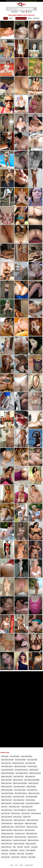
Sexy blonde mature (7, 766)
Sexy (14, 847)
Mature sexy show (6, 783)
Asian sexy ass (6, 857)
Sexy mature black (20, 760)
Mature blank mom (7, 840)
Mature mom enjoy (19, 844)
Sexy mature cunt (32, 790)
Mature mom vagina (31, 823)
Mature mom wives (7, 844)
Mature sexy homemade (20, 783)
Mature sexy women (35, 773)
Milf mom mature (30, 830)
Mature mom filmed (7, 830)
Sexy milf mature (15, 756)
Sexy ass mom (32, 810)
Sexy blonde (5, 850)
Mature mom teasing (7, 837)
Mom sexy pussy (36, 813)
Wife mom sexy (16, 813)
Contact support (29, 865)
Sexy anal (24, 857)
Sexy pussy (5, 854)
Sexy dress (34, 847)
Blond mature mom (32, 834)
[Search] (21, 9)
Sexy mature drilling (31, 797)
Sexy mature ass (6, 763)
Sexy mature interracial (21, 770)
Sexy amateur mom (27, 807)
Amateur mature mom (7, 827)
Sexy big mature (30, 800)
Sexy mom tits (26, 813)
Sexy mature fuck (18, 777)
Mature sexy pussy (7, 777)
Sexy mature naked (19, 797)
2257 (16, 865)
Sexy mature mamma (21, 793)
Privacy (21, 865)
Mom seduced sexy (7, 810)
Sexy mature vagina (20, 790)
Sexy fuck (22, 850)
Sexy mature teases (19, 787)
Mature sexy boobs (7, 787)
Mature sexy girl (31, 787)
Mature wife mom (20, 827)
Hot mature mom (20, 834)
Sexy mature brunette (7, 760)
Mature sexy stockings (8, 773)
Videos (22, 12)
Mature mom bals (31, 844)
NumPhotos (36, 18)
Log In (35, 1)
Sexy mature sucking (7, 793)
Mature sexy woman (18, 763)
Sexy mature (5, 756)
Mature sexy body (6, 780)
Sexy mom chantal (6, 817)
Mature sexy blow (6, 803)
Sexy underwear (31, 850)
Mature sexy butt (33, 783)
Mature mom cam (6, 847)
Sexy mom (4, 807)
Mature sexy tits (34, 770)
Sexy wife (20, 847)
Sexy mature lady (32, 760)
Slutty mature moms (19, 820)
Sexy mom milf (5, 813)
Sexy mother (32, 857)
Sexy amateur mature (22, 773)
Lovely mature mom (7, 823)
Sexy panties (29, 854)
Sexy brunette (15, 857)
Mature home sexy (6, 800)
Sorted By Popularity (21, 18)
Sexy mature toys (30, 777)
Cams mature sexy (19, 800)
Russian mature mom (7, 834)
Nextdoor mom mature (20, 840)
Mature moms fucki (7, 820)
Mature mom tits (32, 837)
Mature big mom (19, 823)
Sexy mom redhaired (20, 810)
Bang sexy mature (6, 797)
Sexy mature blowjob (7, 770)
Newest (30, 18)
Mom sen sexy (17, 817)
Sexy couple (20, 854)
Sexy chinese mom (14, 807)
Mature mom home (33, 840)
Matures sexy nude (34, 793)
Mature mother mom (32, 820)
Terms (12, 865)
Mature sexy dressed (20, 766)
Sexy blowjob (14, 850)
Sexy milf (27, 847)
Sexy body (12, 854)
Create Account (29, 1)
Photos (29, 12)
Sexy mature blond (27, 756)
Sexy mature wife (30, 763)
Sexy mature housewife (32, 803)
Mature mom (27, 817)
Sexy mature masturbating (32, 780)
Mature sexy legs (18, 780)
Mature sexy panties (7, 790)
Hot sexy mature (32, 766)
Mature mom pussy (32, 827)
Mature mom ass (19, 830)
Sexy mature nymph (19, 803)
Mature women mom (20, 837)
